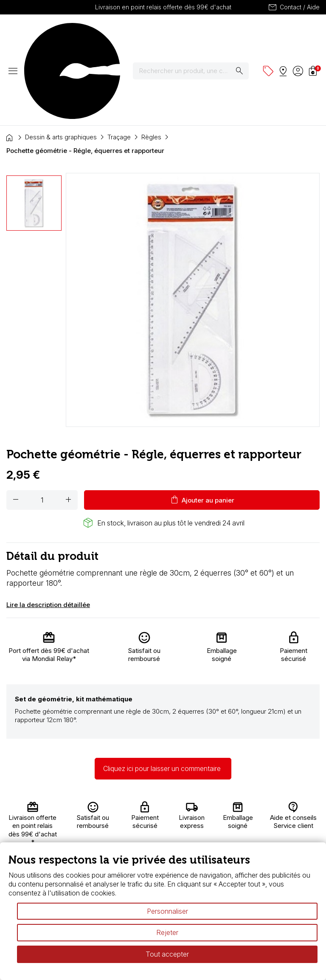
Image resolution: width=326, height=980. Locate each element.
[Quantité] (42, 425)
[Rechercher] (196, 34)
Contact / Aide (294, 7)
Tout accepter (167, 954)
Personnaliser (167, 911)
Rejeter (167, 932)
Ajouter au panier (202, 425)
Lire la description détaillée (48, 530)
